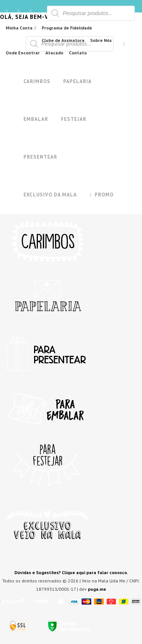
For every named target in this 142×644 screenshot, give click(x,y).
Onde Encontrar (23, 53)
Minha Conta (19, 28)
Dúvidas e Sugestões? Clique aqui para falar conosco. (71, 572)
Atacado (54, 53)
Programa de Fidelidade (67, 28)
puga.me (97, 589)
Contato (78, 53)
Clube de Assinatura (63, 40)
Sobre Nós (101, 40)
